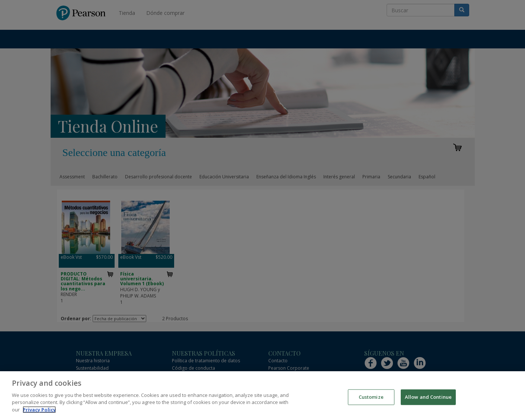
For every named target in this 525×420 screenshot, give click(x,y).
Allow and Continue (428, 402)
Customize (371, 402)
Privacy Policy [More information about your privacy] (39, 415)
